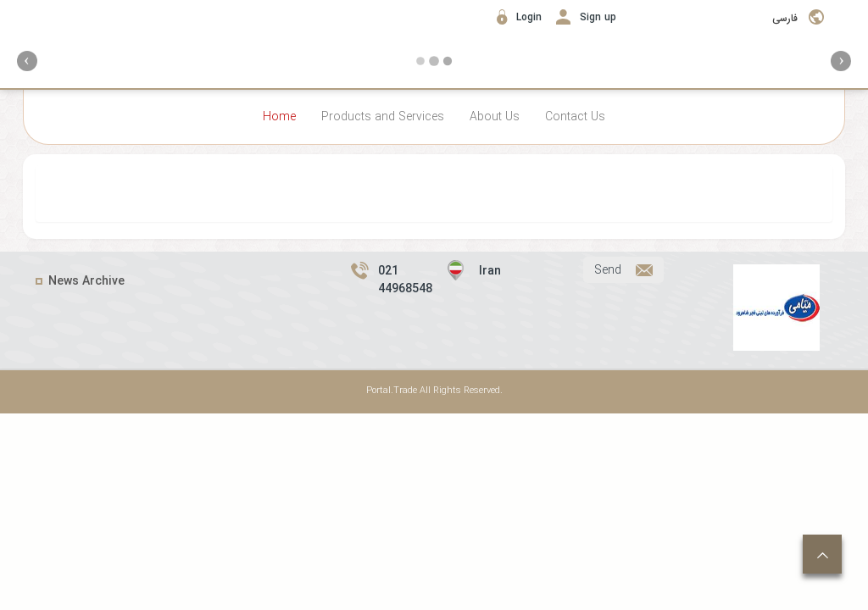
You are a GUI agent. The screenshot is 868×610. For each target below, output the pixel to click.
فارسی (785, 18)
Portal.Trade (392, 391)
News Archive (86, 281)
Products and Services (383, 117)
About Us (495, 117)
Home (279, 117)
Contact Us (575, 117)
